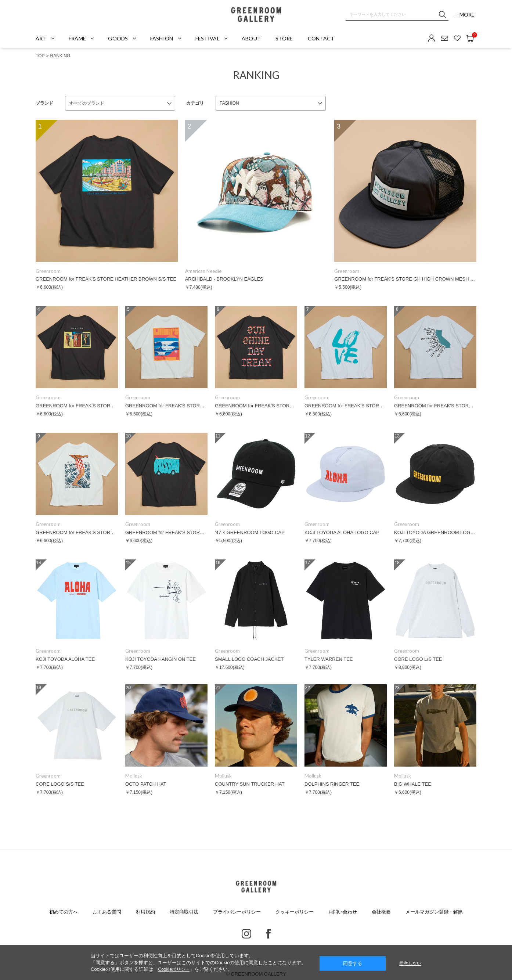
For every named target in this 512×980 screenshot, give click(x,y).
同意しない (410, 963)
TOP (40, 56)
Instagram (246, 934)
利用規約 (145, 912)
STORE (284, 38)
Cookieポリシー (174, 969)
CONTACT (321, 38)
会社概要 (381, 912)
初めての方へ (64, 912)
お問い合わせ (343, 912)
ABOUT (251, 38)
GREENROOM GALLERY (256, 15)
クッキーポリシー (295, 912)
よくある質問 (107, 912)
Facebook (268, 934)
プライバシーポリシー (237, 912)
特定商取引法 (184, 912)
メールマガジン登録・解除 (434, 912)
